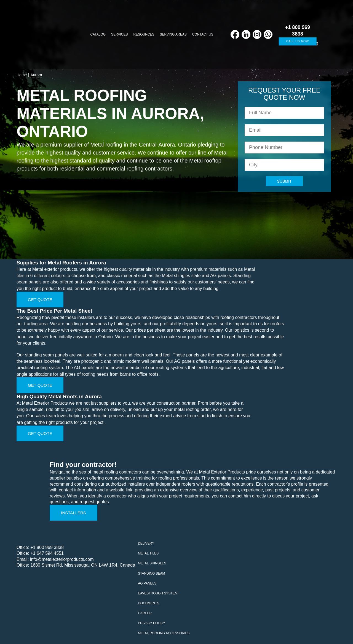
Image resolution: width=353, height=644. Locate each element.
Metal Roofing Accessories (164, 633)
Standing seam (151, 573)
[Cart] (326, 35)
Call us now (298, 41)
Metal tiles (148, 553)
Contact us (203, 34)
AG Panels (147, 583)
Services (119, 34)
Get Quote (40, 300)
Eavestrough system (158, 593)
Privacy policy (152, 623)
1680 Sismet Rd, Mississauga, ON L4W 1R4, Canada (83, 565)
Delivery (146, 543)
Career (145, 613)
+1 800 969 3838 (47, 547)
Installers (73, 513)
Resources (144, 34)
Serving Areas (173, 34)
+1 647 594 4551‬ (47, 553)
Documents (149, 603)
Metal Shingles (152, 563)
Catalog (98, 34)
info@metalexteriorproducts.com (62, 559)
